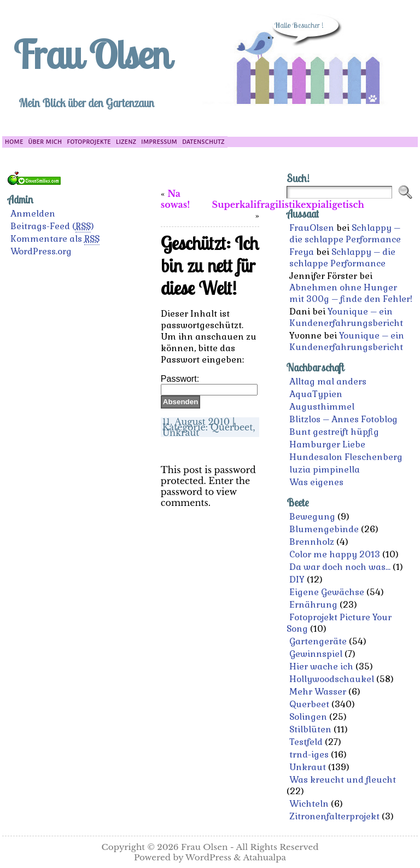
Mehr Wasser (318, 692)
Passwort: (209, 384)
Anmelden (33, 214)
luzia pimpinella (325, 470)
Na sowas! (175, 199)
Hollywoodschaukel (332, 679)
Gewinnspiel (316, 654)
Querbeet (232, 427)
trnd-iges (309, 755)
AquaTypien (316, 394)
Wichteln (309, 804)
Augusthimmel (322, 407)
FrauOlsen (312, 228)
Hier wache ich (321, 666)
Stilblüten (310, 729)
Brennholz (312, 542)
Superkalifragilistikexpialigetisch (288, 205)
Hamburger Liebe (327, 444)
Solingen (308, 717)
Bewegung (312, 517)
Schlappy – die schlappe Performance (345, 234)
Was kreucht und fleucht (343, 780)
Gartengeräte (318, 641)
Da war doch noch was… (340, 567)
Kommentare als (55, 239)
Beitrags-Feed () (52, 226)
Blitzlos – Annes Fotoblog (343, 419)
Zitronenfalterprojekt (334, 816)
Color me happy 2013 (335, 554)
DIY (297, 579)
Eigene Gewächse (327, 592)
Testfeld (306, 742)
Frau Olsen (91, 54)
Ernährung (313, 605)
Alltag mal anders (328, 381)
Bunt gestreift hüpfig (334, 432)
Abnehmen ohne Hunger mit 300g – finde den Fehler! (351, 293)
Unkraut (181, 433)
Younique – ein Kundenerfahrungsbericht (346, 317)
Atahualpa (264, 857)
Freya (302, 252)
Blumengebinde (324, 529)
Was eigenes (316, 482)
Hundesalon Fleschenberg (346, 457)
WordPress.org (41, 251)
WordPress (208, 857)
